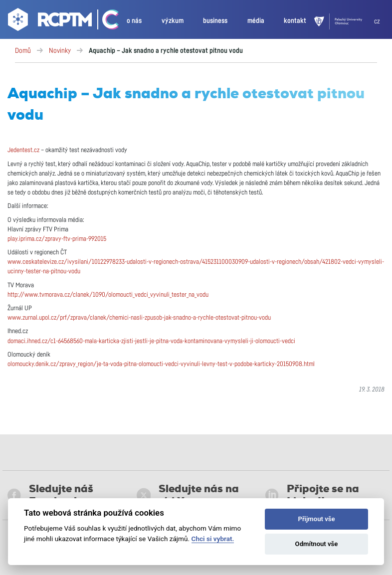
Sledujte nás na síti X (188, 495)
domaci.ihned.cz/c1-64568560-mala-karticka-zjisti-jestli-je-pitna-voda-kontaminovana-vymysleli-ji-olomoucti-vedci (151, 341)
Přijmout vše (316, 519)
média (256, 21)
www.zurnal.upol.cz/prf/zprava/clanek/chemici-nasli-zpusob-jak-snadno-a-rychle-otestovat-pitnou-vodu (139, 318)
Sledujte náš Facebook (50, 495)
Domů (23, 51)
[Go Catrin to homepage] (106, 21)
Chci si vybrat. (213, 539)
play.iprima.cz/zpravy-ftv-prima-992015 (57, 239)
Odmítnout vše (317, 544)
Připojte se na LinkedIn (312, 495)
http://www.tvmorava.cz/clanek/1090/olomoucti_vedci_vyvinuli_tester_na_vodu (108, 295)
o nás (134, 21)
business (215, 21)
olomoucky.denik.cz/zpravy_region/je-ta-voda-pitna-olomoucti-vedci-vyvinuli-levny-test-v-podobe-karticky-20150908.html (161, 364)
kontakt (295, 21)
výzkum (173, 21)
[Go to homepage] (49, 21)
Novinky (60, 51)
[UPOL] (344, 21)
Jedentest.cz (23, 150)
